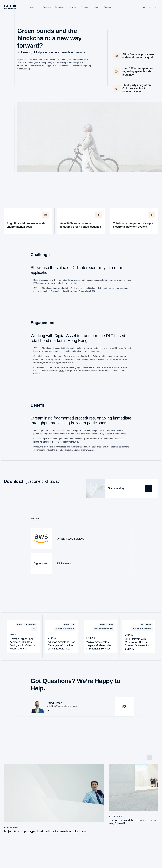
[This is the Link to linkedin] (48, 711)
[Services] (47, 7)
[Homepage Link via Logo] (10, 7)
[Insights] (96, 7)
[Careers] (107, 7)
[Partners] (84, 7)
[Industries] (72, 7)
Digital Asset (48, 290)
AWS (61, 373)
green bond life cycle (114, 350)
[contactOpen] (124, 707)
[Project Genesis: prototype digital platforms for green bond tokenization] (54, 799)
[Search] (144, 7)
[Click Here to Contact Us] (156, 7)
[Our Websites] (150, 7)
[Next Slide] (155, 757)
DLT (107, 361)
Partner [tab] (35, 518)
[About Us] (34, 7)
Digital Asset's (88, 358)
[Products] (59, 7)
